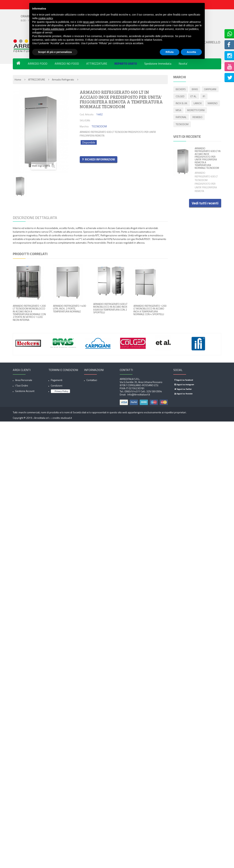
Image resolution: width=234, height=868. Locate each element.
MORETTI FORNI (184, 118)
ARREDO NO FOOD (67, 63)
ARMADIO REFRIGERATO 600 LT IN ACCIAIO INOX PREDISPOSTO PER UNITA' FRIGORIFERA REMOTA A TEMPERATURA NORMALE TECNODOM (208, 159)
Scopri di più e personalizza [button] (55, 52)
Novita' (183, 63)
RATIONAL (205, 118)
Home (18, 79)
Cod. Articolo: (87, 114)
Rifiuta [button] (170, 52)
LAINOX (198, 104)
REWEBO (181, 125)
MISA (195, 111)
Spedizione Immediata (158, 63)
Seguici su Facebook (184, 380)
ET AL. (194, 96)
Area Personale (24, 380)
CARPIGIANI (211, 89)
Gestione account (25, 391)
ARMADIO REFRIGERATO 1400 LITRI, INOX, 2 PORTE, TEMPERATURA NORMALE (69, 309)
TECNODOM (199, 125)
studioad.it (66, 418)
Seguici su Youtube (183, 394)
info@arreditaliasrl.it (138, 394)
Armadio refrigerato (63, 79)
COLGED (180, 96)
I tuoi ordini (22, 385)
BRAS (195, 89)
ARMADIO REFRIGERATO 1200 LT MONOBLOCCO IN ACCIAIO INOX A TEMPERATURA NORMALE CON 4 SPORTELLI (150, 310)
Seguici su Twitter (183, 389)
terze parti (89, 22)
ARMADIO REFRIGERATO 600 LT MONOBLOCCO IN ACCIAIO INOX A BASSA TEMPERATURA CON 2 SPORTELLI (110, 308)
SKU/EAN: (85, 120)
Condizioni (57, 385)
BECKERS (181, 89)
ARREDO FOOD (38, 63)
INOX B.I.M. (182, 104)
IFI (205, 96)
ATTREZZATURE (97, 63)
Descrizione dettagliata (35, 218)
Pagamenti (57, 380)
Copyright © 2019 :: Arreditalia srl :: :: (33, 418)
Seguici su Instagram (184, 384)
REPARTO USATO (126, 63)
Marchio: (84, 126)
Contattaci (92, 380)
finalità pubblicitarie (53, 29)
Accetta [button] (191, 52)
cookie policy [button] (45, 18)
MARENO (181, 111)
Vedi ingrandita (44, 166)
